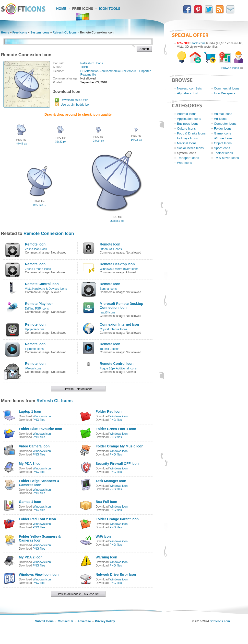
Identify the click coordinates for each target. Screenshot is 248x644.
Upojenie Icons (35, 329)
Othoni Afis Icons (111, 249)
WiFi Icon (103, 536)
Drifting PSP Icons (37, 309)
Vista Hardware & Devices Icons (46, 289)
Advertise (84, 621)
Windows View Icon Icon (39, 575)
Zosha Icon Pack (36, 249)
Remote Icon (35, 244)
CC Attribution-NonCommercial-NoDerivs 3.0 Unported (116, 71)
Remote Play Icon (39, 304)
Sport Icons (222, 148)
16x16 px (136, 140)
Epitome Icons (34, 349)
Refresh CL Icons (65, 33)
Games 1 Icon (30, 502)
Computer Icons (225, 124)
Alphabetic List (187, 93)
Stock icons (198, 43)
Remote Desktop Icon (117, 264)
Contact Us (65, 621)
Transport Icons (188, 158)
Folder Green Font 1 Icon (116, 429)
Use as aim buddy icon (76, 105)
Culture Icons (186, 128)
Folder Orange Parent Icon (117, 519)
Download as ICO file (75, 100)
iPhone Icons (223, 138)
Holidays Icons (187, 138)
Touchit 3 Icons (109, 349)
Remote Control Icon (42, 284)
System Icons (40, 33)
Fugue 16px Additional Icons (118, 368)
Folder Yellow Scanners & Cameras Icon (40, 538)
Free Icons (83, 9)
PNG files (39, 420)
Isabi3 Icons (107, 312)
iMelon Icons (33, 368)
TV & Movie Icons (226, 158)
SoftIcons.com (220, 621)
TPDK (84, 67)
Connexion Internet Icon (119, 324)
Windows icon (42, 416)
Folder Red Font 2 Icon (37, 519)
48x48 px (21, 144)
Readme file (88, 75)
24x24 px (99, 141)
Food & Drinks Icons (191, 133)
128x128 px (40, 205)
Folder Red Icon (108, 411)
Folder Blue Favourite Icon (41, 429)
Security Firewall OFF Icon (117, 464)
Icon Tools (110, 9)
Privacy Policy (105, 621)
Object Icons (223, 143)
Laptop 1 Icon (30, 411)
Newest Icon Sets (189, 88)
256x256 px (117, 221)
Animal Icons (223, 114)
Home (61, 9)
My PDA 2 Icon (31, 557)
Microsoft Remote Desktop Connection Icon (121, 306)
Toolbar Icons (223, 153)
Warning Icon (106, 557)
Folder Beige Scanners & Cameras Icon (39, 483)
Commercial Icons (227, 88)
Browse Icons (230, 68)
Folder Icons (223, 128)
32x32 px (61, 142)
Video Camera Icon (34, 446)
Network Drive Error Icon (116, 575)
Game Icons (223, 133)
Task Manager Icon (111, 481)
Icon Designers (225, 93)
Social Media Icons (190, 148)
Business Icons (188, 124)
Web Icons (184, 163)
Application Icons (189, 119)
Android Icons (187, 114)
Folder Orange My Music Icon (119, 446)
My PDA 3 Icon (31, 464)
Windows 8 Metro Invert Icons (119, 269)
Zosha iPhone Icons (38, 269)
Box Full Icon (106, 502)
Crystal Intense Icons (113, 329)
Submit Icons (44, 621)
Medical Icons (187, 143)
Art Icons (220, 119)
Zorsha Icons (108, 289)
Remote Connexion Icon (49, 233)
